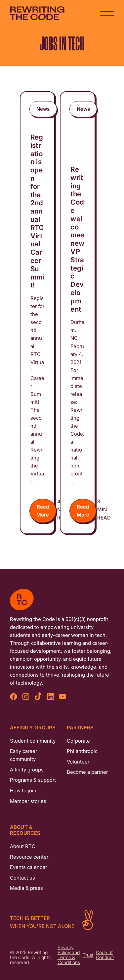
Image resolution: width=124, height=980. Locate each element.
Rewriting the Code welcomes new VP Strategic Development (77, 239)
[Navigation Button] (107, 13)
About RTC (23, 846)
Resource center (29, 857)
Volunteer (78, 762)
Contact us (22, 878)
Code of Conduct (105, 955)
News (43, 109)
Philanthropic (82, 751)
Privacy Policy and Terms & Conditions (69, 955)
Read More (43, 511)
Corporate (78, 741)
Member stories (28, 801)
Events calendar (28, 867)
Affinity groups (27, 770)
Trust (88, 955)
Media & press (26, 888)
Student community (33, 741)
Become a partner (87, 772)
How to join (23, 791)
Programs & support (33, 780)
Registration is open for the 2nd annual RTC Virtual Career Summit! (37, 211)
